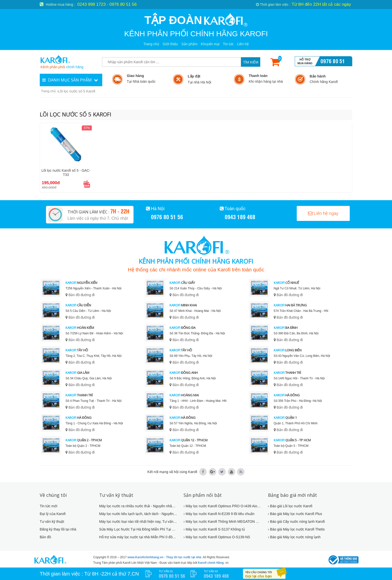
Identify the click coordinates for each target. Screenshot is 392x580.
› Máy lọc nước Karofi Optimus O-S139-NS (217, 537)
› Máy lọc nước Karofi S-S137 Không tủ (214, 529)
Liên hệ (243, 44)
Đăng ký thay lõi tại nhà (58, 529)
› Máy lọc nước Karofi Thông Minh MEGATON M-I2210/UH (223, 522)
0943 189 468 (240, 217)
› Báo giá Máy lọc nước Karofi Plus (295, 514)
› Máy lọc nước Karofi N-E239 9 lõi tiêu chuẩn (219, 514)
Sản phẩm (189, 44)
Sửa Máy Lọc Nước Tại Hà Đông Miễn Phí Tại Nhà (138, 529)
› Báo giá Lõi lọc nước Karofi (290, 506)
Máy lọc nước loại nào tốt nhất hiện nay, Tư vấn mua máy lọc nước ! (138, 522)
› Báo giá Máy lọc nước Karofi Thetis (296, 529)
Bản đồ (45, 537)
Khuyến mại (210, 44)
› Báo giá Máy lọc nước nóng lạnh (294, 537)
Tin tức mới (48, 506)
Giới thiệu (170, 44)
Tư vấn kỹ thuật (52, 522)
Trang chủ (151, 44)
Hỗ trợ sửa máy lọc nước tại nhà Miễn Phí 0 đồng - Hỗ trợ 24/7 (138, 537)
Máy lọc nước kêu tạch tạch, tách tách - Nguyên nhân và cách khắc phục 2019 (138, 514)
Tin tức (228, 44)
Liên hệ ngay (323, 213)
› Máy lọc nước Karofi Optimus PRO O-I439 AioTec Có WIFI (223, 506)
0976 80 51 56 (333, 64)
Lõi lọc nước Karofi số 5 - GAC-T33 (66, 173)
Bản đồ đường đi (80, 295)
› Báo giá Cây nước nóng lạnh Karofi (296, 522)
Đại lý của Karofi (53, 514)
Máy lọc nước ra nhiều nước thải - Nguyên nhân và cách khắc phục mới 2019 (138, 506)
